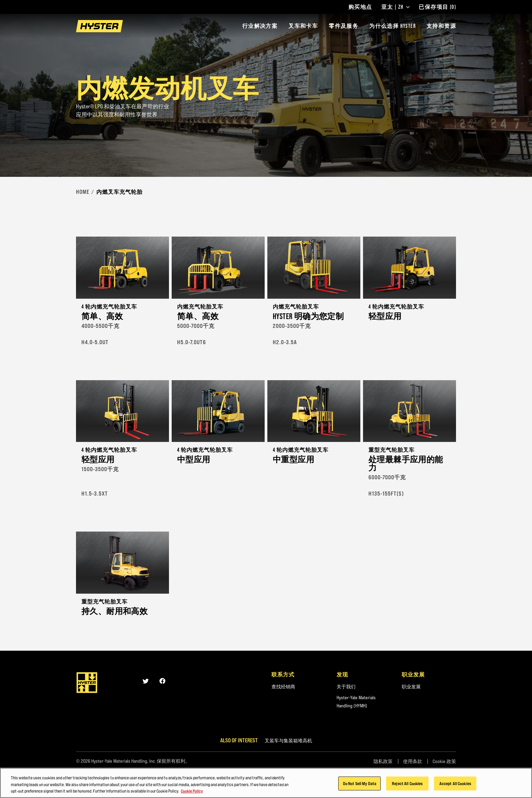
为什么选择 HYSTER (392, 26)
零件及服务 (344, 26)
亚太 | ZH (396, 7)
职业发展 (411, 687)
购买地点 (360, 7)
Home (83, 192)
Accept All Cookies (455, 787)
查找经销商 (283, 687)
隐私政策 (383, 761)
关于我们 (346, 687)
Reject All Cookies (407, 787)
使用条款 (413, 761)
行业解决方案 (260, 26)
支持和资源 (441, 26)
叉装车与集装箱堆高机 (288, 741)
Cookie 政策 (444, 761)
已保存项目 (437, 7)
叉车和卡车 (303, 26)
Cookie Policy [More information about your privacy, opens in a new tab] (192, 795)
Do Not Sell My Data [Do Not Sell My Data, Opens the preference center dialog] (360, 787)
